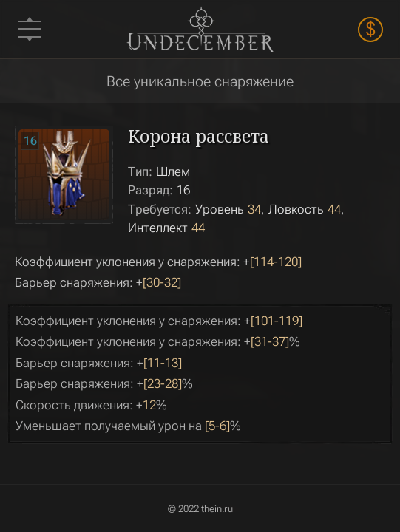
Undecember (200, 29)
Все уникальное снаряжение (200, 81)
